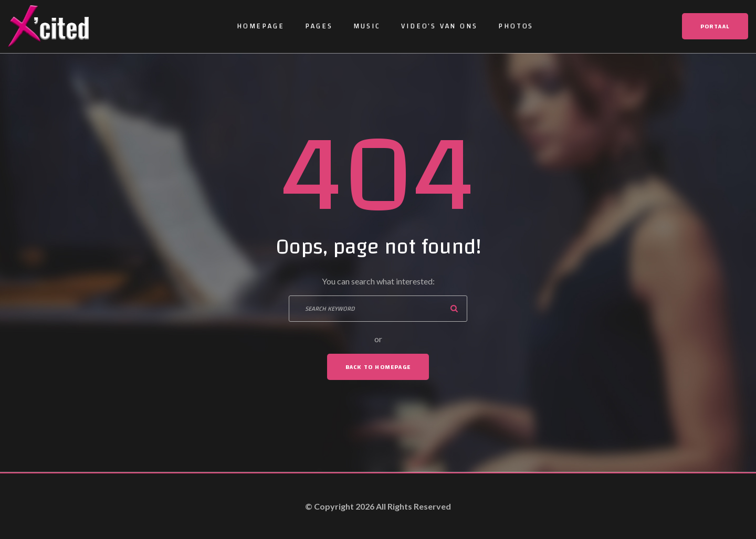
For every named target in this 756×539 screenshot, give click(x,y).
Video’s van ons (439, 26)
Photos (516, 26)
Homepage (260, 26)
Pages (319, 26)
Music (367, 26)
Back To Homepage (378, 367)
